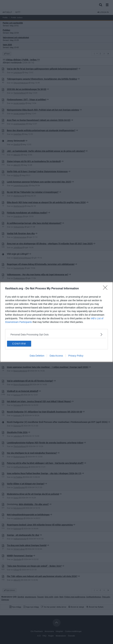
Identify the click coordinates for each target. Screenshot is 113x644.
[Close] (106, 289)
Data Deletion (37, 356)
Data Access (56, 356)
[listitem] (56, 334)
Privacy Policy (76, 356)
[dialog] (56, 322)
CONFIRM (19, 344)
